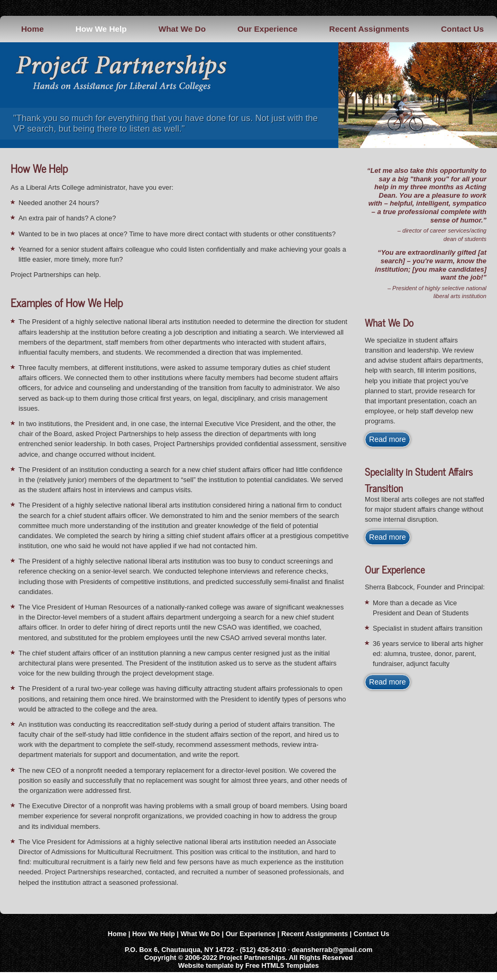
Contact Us (462, 29)
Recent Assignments (369, 29)
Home (33, 29)
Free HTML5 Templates (282, 965)
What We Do (182, 29)
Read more (388, 439)
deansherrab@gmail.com (332, 950)
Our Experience (268, 29)
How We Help (101, 29)
